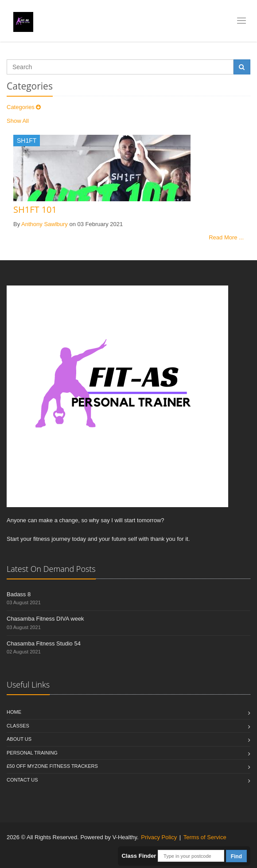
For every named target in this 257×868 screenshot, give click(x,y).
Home (14, 712)
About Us (19, 739)
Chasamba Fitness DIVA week (45, 619)
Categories (24, 107)
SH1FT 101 (35, 209)
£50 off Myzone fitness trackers (52, 766)
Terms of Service (205, 837)
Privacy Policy (159, 837)
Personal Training (32, 753)
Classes (18, 726)
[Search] (120, 67)
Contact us (22, 780)
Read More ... (226, 237)
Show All (18, 121)
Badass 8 (19, 594)
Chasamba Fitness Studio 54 (44, 643)
